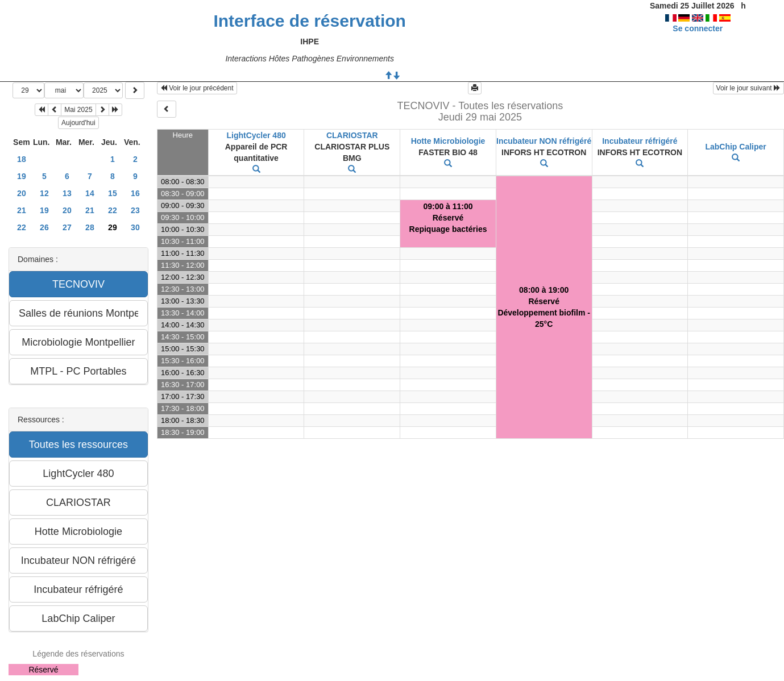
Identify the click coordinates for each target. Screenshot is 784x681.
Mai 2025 (78, 110)
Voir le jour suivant (748, 88)
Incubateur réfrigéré (640, 141)
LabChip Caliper (735, 147)
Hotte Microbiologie (448, 141)
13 (67, 193)
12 (44, 193)
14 (90, 193)
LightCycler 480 (256, 135)
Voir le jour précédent (197, 88)
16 (135, 193)
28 (90, 227)
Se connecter (698, 28)
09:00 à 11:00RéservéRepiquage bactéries (448, 218)
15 (113, 193)
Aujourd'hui (78, 123)
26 (44, 227)
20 (22, 193)
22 (113, 210)
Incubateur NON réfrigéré (544, 141)
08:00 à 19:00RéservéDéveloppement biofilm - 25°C (544, 307)
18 (22, 159)
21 (22, 210)
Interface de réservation (309, 21)
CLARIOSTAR (352, 135)
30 (135, 227)
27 (67, 227)
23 (135, 210)
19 (22, 176)
